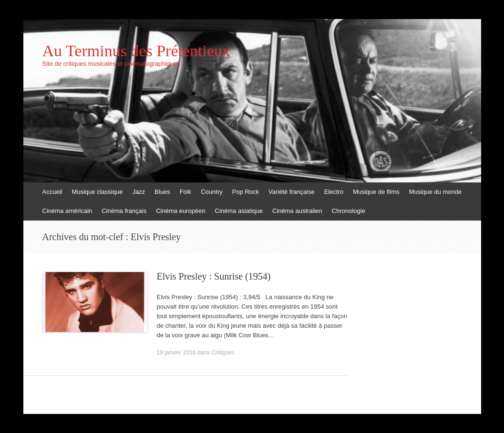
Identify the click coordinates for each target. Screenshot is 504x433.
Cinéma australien (297, 211)
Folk (186, 192)
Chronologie (349, 211)
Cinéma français (124, 211)
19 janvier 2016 (176, 352)
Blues (162, 192)
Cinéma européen (180, 211)
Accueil (52, 192)
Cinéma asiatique (239, 211)
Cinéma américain (67, 211)
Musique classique (97, 192)
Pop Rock (246, 192)
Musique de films (376, 192)
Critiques (222, 352)
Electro (334, 192)
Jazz (139, 192)
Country (212, 192)
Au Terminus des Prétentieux (137, 51)
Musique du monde (436, 192)
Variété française (292, 192)
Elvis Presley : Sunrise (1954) (214, 276)
